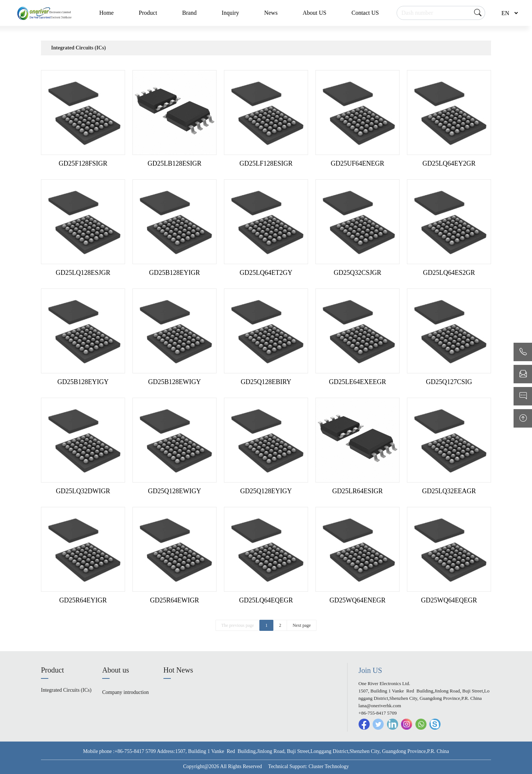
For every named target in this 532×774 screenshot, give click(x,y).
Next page (302, 625)
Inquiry (230, 13)
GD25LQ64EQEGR (266, 600)
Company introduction (125, 692)
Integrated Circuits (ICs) (79, 48)
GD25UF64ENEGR (357, 163)
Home (106, 13)
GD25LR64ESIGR (357, 491)
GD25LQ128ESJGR (83, 273)
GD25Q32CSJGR (357, 273)
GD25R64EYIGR (83, 600)
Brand (189, 13)
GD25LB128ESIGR (175, 163)
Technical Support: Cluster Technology (309, 766)
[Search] (441, 13)
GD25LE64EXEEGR (358, 382)
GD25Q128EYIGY (266, 491)
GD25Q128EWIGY (175, 491)
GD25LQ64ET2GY (266, 273)
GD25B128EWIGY (175, 382)
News (271, 13)
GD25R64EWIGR (175, 600)
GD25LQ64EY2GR (449, 163)
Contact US (365, 13)
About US (314, 13)
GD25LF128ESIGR (266, 163)
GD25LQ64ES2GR (449, 273)
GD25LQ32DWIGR (83, 491)
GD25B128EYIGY (83, 382)
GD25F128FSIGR (83, 163)
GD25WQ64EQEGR (449, 600)
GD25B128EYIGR (175, 273)
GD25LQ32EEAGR (449, 491)
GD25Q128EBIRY (266, 382)
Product (148, 13)
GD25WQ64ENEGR (357, 600)
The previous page (238, 625)
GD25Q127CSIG (449, 382)
